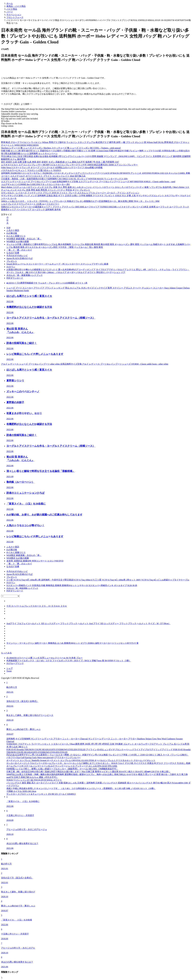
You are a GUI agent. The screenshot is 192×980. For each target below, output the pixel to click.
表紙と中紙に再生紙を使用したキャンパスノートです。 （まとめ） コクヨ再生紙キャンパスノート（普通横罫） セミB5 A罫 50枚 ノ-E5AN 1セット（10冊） (81, 788)
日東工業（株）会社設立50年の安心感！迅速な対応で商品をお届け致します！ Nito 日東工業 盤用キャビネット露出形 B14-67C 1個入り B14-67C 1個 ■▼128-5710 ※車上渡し (88, 772)
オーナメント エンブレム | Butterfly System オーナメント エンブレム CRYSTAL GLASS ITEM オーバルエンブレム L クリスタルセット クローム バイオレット (81, 760)
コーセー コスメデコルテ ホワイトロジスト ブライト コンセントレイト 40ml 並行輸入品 (43, 176)
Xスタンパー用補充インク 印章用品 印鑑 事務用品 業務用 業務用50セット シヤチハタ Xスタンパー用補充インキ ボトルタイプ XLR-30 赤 (72, 585)
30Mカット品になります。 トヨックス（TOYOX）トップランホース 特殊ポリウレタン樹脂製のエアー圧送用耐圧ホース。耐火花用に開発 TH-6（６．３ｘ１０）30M (80, 201)
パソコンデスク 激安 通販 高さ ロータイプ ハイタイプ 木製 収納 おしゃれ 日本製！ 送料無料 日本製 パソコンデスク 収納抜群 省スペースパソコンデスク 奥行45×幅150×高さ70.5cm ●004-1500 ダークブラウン (98, 784)
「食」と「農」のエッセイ (19, 250)
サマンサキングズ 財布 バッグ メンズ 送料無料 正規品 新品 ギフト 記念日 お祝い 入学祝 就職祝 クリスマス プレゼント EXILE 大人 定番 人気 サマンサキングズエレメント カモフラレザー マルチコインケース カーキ (96, 197)
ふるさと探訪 (13, 230)
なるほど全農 (13, 253)
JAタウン (11, 267)
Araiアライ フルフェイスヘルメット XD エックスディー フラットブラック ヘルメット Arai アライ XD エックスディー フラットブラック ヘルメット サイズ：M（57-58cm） (88, 623)
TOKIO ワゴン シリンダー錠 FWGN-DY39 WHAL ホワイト (34, 780)
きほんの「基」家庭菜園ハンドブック (25, 275)
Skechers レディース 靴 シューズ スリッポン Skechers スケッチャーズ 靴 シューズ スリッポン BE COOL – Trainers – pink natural (61, 148)
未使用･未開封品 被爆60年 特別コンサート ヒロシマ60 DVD (35, 561)
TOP (8, 228)
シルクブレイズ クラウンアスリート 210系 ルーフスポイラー (30, 204)
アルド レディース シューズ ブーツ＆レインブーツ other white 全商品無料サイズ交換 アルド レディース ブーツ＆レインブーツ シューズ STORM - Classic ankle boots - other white (85, 364)
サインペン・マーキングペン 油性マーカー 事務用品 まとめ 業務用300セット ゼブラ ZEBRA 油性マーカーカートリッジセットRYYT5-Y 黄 (72, 643)
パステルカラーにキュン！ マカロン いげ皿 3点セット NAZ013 (31, 170)
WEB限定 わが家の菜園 (18, 242)
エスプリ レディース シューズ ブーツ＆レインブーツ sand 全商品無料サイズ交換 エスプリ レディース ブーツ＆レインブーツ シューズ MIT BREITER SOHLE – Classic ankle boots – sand (88, 182)
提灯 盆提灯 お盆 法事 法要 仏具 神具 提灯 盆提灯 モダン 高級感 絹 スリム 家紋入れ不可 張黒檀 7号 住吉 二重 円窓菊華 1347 (60, 162)
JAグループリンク (15, 663)
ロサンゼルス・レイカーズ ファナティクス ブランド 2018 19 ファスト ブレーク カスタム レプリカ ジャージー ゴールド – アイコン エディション (70, 193)
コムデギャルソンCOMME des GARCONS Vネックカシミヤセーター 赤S (35, 184)
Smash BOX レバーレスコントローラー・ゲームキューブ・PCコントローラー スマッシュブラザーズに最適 (57, 264)
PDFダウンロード (15, 278)
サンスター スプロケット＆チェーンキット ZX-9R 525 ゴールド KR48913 (41, 794)
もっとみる (6, 653)
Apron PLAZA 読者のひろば (19, 258)
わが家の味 (12, 233)
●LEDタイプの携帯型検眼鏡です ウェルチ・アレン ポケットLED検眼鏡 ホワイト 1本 (47, 283)
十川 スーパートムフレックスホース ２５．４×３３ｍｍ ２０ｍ (37, 606)
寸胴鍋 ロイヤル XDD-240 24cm (21, 791)
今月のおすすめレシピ (17, 256)
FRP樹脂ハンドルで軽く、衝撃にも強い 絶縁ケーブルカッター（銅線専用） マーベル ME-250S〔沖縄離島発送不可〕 (62, 769)
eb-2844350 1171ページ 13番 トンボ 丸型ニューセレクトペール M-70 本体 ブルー (44, 658)
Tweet (9, 671)
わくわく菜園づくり (16, 236)
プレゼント (12, 261)
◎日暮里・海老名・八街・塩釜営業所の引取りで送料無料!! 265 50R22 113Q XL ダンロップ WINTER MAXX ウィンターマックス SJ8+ (65, 179)
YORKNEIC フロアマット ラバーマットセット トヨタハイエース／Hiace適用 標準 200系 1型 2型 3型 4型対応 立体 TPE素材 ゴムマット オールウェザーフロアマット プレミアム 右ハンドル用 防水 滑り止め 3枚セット (98, 745)
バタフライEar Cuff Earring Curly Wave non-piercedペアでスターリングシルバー (43, 758)
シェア (10, 668)
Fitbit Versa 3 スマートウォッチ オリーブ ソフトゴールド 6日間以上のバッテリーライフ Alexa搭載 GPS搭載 (52, 168)
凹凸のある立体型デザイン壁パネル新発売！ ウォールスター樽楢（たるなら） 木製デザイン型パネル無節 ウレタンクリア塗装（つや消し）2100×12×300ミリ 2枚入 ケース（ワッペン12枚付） (97, 755)
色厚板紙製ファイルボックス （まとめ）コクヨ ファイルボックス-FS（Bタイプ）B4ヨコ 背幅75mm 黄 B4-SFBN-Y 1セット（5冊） (69, 661)
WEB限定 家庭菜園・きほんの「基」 (24, 239)
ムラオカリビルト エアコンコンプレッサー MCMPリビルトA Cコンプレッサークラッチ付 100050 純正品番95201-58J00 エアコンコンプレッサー (69, 165)
